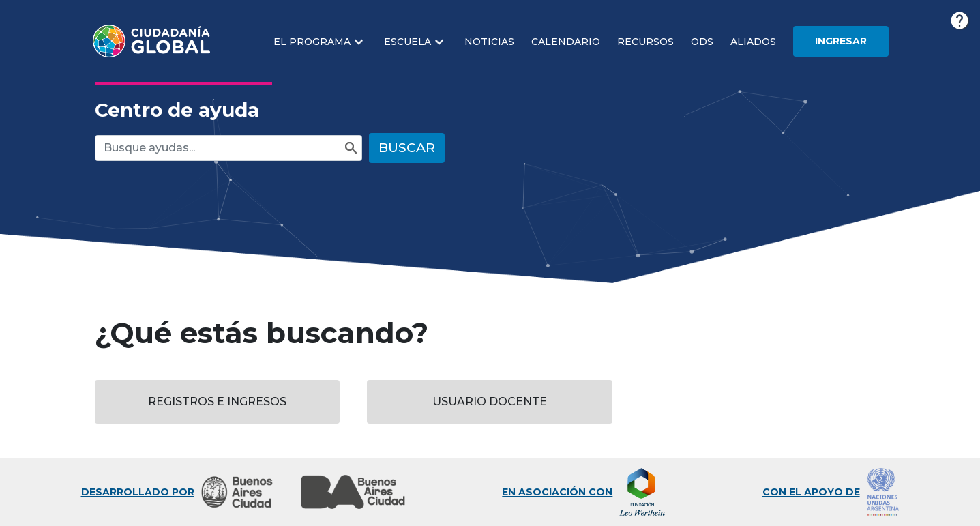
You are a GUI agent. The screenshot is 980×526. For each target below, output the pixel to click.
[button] (320, 42)
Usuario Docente (490, 401)
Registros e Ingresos (217, 401)
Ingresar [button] (841, 41)
